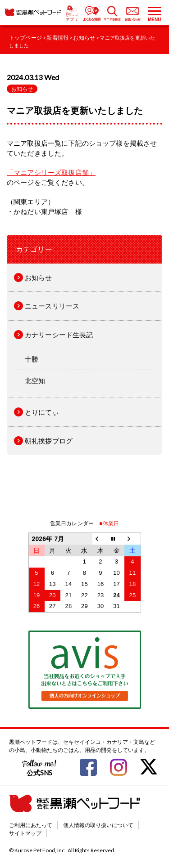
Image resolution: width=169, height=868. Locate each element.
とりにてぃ (42, 412)
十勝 (32, 359)
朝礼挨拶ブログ (49, 441)
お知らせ (22, 89)
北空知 (35, 380)
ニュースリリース (52, 306)
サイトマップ (25, 833)
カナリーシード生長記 (59, 335)
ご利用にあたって (31, 825)
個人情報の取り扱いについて (98, 825)
